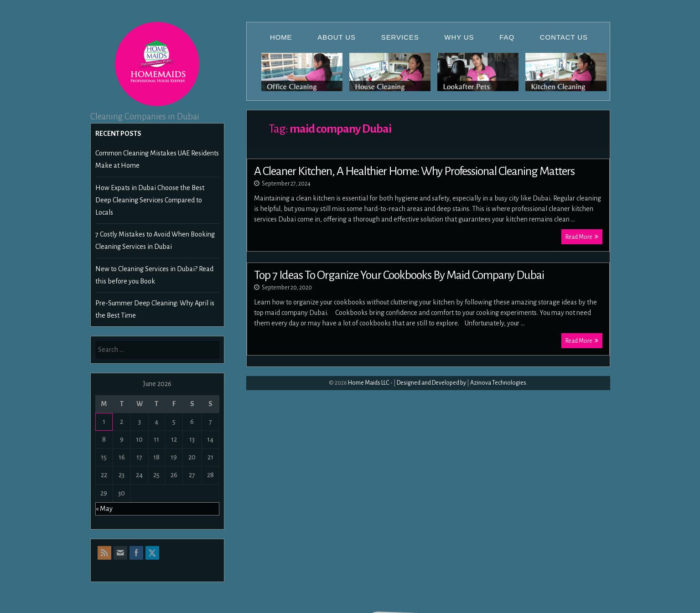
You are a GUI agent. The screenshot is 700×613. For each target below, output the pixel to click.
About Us (337, 37)
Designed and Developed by (431, 383)
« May (104, 509)
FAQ (507, 37)
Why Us (459, 37)
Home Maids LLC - (370, 383)
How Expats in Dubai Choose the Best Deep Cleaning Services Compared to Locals (150, 200)
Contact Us (564, 37)
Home (281, 37)
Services (400, 37)
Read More (582, 237)
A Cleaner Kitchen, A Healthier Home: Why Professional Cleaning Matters (414, 171)
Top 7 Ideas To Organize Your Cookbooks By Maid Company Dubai (399, 275)
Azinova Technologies (498, 383)
